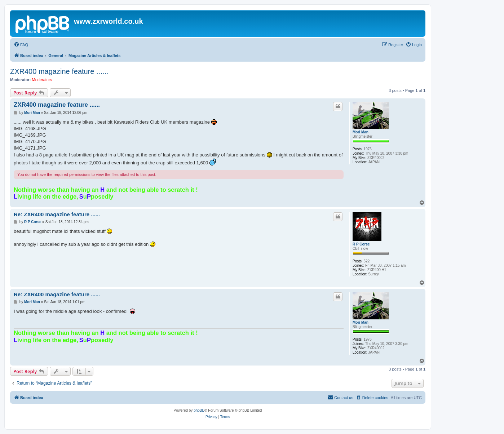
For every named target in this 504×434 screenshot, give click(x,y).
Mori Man (361, 132)
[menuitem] (21, 45)
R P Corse (361, 244)
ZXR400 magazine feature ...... (59, 71)
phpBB (199, 410)
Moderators (42, 80)
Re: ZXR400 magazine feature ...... (57, 214)
